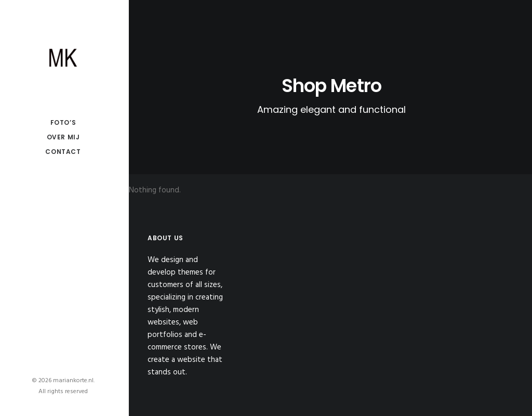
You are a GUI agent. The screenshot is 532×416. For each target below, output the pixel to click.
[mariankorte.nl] (63, 58)
